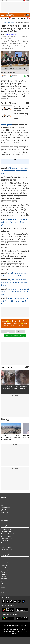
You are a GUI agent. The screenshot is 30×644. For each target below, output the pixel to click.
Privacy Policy (23, 629)
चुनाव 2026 (7, 18)
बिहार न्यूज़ (3, 572)
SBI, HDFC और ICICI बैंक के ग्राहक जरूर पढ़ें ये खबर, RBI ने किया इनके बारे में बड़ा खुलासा (14, 282)
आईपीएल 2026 (25, 18)
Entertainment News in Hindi (8, 534)
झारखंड (3, 592)
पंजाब (2, 583)
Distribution (15, 633)
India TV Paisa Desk (11, 35)
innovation (12, 331)
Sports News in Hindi (6, 536)
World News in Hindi (6, 532)
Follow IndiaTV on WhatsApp (15, 336)
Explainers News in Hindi (7, 545)
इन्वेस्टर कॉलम (4, 510)
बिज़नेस (13, 23)
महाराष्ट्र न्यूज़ (4, 577)
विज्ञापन (3, 505)
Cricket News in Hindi (6, 538)
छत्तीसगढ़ (3, 588)
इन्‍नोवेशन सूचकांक (6, 125)
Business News (5, 541)
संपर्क (2, 501)
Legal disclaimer (14, 629)
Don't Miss (6, 367)
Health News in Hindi (6, 547)
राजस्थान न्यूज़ (4, 579)
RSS (22, 631)
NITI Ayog (4, 331)
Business (21, 323)
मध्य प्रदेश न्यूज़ (4, 574)
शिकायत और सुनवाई (5, 508)
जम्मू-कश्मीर (4, 590)
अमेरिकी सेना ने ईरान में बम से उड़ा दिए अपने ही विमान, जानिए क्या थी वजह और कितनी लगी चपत (10, 426)
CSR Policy (6, 631)
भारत (18, 18)
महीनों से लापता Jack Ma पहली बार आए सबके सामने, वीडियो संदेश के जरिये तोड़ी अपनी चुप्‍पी (15, 171)
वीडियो (13, 18)
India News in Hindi (6, 529)
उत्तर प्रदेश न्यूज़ (4, 565)
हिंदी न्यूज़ (10, 321)
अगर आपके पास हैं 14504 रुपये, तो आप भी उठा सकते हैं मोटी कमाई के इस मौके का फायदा (15, 292)
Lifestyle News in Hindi (7, 550)
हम (2, 503)
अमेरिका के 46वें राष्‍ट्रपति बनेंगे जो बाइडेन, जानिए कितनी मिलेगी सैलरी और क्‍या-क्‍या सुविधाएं (15, 222)
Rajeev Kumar (21, 331)
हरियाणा (3, 585)
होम (2, 18)
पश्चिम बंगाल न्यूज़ (5, 570)
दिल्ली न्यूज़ (3, 568)
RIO (26, 631)
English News (5, 512)
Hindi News (4, 23)
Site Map (6, 629)
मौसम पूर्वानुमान (4, 520)
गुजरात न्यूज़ (4, 581)
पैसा (9, 23)
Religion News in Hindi (7, 543)
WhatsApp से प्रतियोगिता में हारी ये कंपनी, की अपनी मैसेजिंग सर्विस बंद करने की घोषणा (15, 301)
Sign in (27, 1)
